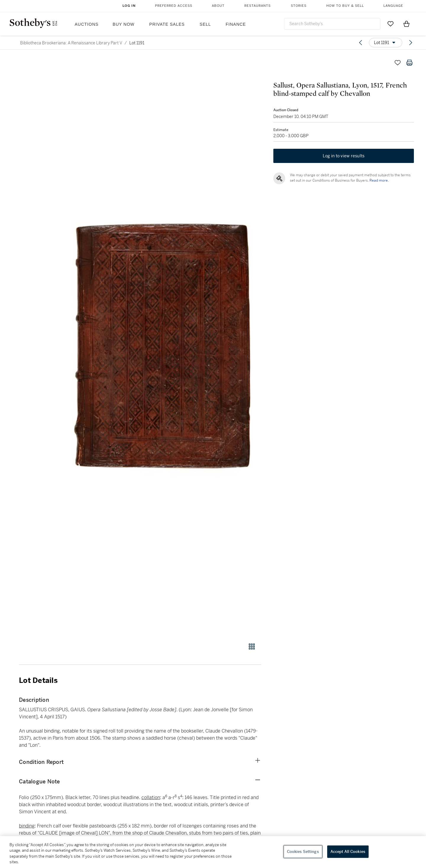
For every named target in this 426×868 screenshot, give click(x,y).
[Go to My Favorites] (390, 24)
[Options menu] (386, 43)
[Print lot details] (409, 63)
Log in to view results (344, 156)
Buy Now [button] (124, 24)
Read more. (379, 181)
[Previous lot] (361, 43)
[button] (163, 346)
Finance (236, 24)
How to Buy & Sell (345, 6)
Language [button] (393, 6)
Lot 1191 (137, 43)
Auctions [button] (87, 24)
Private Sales (167, 24)
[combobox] (332, 24)
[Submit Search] (374, 24)
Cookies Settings (303, 852)
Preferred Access (174, 6)
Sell (205, 24)
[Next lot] (411, 43)
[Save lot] (398, 63)
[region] (213, 852)
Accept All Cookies (348, 852)
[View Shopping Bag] (406, 24)
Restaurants (258, 6)
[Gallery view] (252, 646)
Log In (129, 6)
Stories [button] (299, 6)
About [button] (218, 6)
